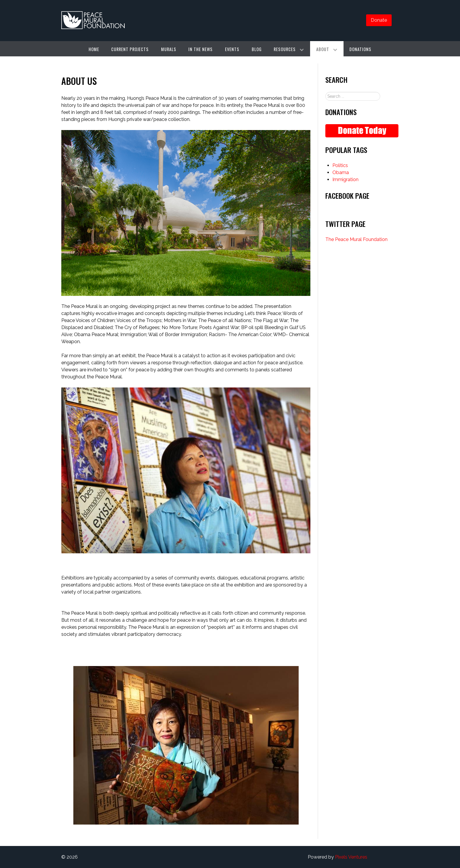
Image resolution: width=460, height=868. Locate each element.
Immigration (345, 180)
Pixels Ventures (351, 857)
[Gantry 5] (93, 21)
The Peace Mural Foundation (356, 239)
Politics (340, 165)
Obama (341, 172)
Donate (379, 20)
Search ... (325, 92)
